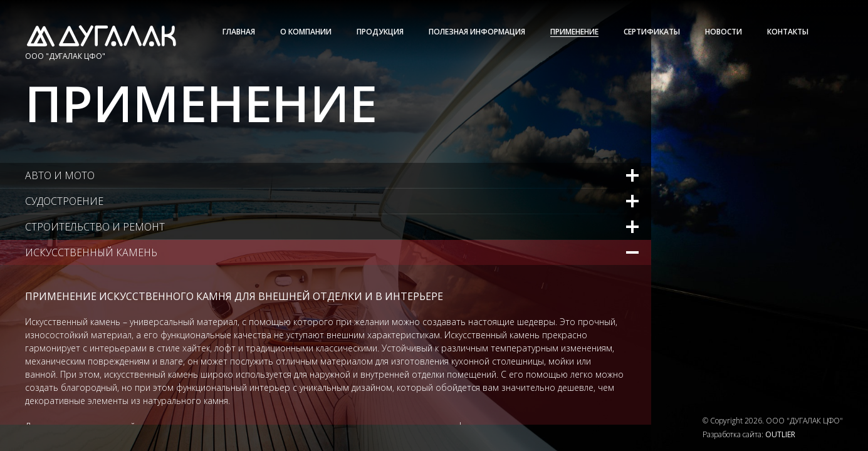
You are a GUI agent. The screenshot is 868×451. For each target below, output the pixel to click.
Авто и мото (60, 175)
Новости (724, 32)
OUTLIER (780, 434)
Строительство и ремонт (95, 227)
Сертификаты (652, 32)
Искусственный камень (91, 252)
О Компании (306, 32)
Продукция (380, 32)
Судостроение (64, 201)
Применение (574, 32)
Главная (239, 32)
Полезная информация (477, 32)
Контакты (788, 32)
